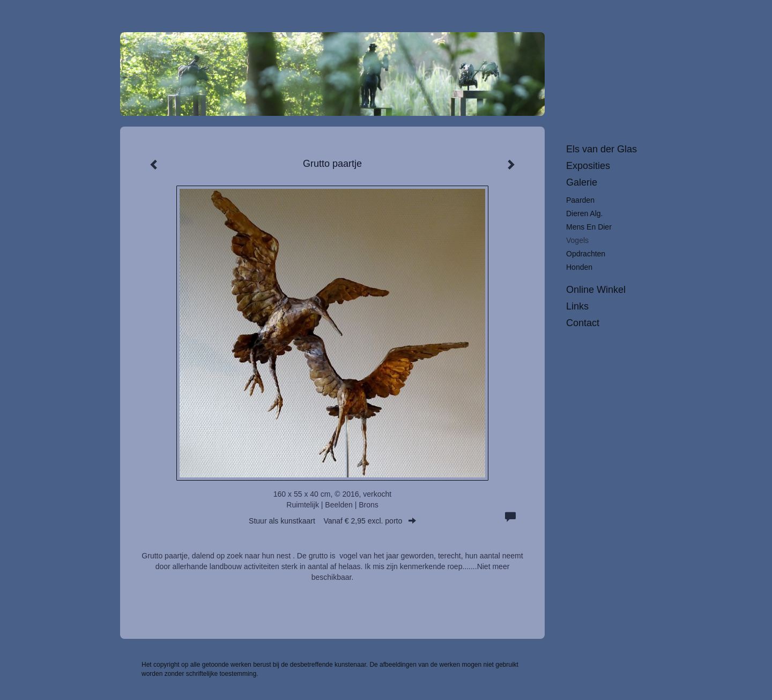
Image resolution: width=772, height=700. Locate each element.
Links (577, 306)
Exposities (588, 166)
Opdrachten (586, 254)
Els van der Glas (602, 149)
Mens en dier (589, 227)
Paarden (580, 200)
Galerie (582, 182)
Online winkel (596, 290)
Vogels (577, 240)
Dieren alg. (584, 213)
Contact (583, 323)
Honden (579, 267)
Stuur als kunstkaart (332, 521)
